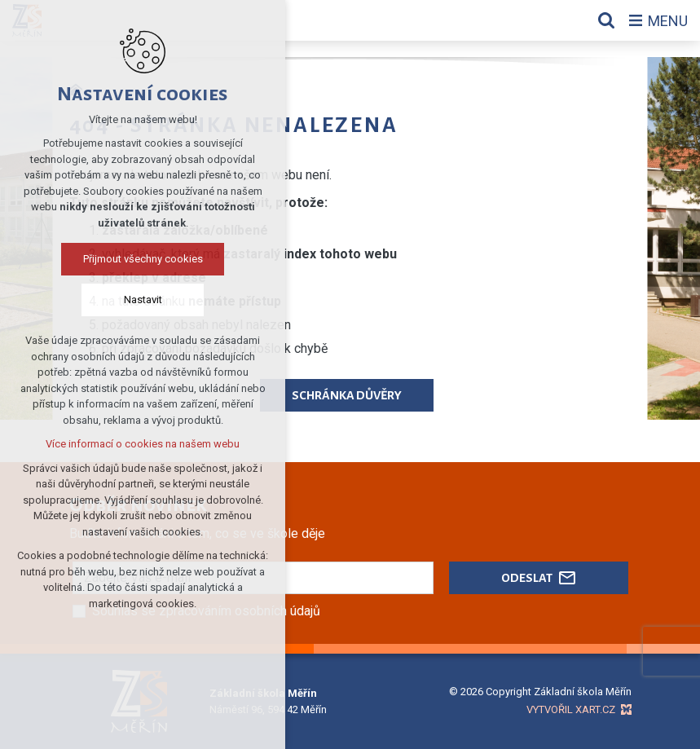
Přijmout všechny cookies (143, 259)
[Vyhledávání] (606, 20)
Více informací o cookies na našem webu (143, 444)
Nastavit (143, 300)
